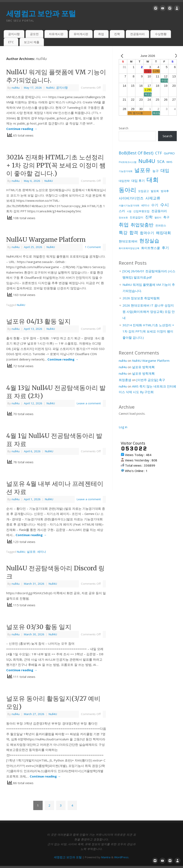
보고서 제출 (32, 42)
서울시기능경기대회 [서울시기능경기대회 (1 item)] (129, 205)
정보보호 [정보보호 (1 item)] (123, 218)
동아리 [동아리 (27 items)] (127, 190)
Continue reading (22, 129)
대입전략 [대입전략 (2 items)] (124, 181)
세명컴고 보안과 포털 (41, 13)
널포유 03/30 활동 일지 (39, 627)
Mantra (106, 857)
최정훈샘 (125, 380)
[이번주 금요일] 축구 (151, 380)
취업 (101, 34)
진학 (117, 34)
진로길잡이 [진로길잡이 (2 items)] (137, 217)
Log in (123, 427)
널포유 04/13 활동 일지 (38, 321)
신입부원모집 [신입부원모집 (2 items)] (141, 211)
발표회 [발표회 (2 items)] (155, 191)
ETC (11, 42)
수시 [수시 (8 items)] (164, 205)
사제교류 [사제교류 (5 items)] (153, 198)
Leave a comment (89, 403)
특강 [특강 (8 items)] (123, 232)
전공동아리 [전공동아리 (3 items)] (159, 211)
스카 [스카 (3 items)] (122, 211)
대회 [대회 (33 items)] (153, 180)
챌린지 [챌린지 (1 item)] (158, 218)
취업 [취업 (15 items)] (124, 224)
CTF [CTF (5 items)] (159, 153)
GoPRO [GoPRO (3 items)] (169, 153)
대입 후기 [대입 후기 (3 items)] (138, 181)
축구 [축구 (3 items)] (166, 217)
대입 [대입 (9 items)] (165, 170)
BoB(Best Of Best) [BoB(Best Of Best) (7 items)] (136, 153)
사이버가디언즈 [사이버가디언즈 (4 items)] (131, 198)
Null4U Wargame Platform (46, 240)
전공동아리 (137, 34)
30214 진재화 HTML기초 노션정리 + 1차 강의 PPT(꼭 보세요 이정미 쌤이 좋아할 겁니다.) (56, 165)
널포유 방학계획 (143, 367)
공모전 (34, 34)
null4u (41, 59)
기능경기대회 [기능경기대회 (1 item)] (126, 171)
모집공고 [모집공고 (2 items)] (143, 191)
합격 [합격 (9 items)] (134, 232)
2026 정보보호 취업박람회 (141, 298)
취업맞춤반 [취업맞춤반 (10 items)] (142, 225)
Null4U (50, 88)
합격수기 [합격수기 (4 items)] (147, 233)
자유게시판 (56, 34)
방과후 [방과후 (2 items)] (165, 191)
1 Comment (93, 247)
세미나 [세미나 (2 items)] (145, 205)
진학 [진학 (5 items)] (149, 217)
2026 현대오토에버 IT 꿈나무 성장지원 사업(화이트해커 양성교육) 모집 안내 (149, 312)
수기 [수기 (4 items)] (155, 205)
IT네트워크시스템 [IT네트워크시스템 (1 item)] (128, 162)
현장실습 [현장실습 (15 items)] (149, 240)
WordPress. (122, 857)
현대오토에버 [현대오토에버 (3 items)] (128, 241)
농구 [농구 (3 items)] (156, 171)
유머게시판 (81, 34)
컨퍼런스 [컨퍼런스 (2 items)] (161, 225)
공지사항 (14, 34)
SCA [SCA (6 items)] (161, 161)
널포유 (31, 552)
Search (124, 128)
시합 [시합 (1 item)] (129, 211)
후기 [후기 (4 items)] (165, 248)
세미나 (42, 552)
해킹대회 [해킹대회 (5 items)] (163, 233)
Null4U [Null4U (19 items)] (147, 161)
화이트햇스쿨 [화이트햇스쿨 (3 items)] (151, 248)
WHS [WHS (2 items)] (169, 162)
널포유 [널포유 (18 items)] (142, 170)
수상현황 (161, 34)
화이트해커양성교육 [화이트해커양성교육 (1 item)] (129, 248)
